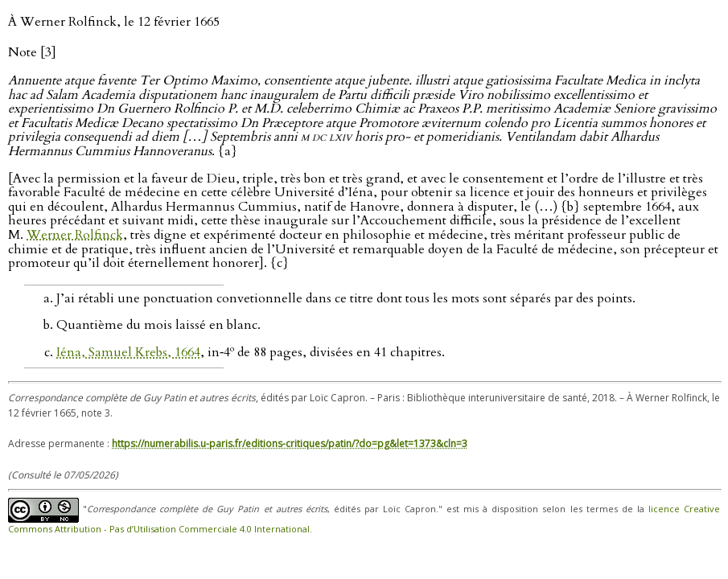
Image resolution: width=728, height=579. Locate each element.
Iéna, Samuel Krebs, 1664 (128, 352)
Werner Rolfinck (75, 235)
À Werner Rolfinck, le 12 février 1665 (114, 22)
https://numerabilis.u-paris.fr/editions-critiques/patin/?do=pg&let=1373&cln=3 (290, 443)
